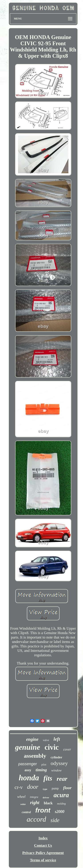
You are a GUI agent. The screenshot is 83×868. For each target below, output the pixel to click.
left (57, 739)
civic (52, 747)
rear (62, 779)
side (55, 820)
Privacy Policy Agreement (43, 853)
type (45, 789)
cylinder (57, 757)
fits (48, 778)
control (26, 812)
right (35, 803)
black (48, 803)
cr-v (19, 787)
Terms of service (43, 860)
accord (37, 819)
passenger (28, 764)
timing (41, 770)
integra (34, 797)
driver (46, 797)
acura (61, 795)
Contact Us (43, 845)
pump (55, 788)
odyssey (59, 763)
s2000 (60, 812)
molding (61, 804)
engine (32, 739)
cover (67, 749)
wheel (21, 797)
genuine (28, 747)
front (43, 810)
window (57, 770)
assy (28, 770)
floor (67, 788)
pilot (44, 765)
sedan (23, 804)
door (33, 787)
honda (29, 778)
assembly (35, 756)
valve (46, 740)
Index (43, 838)
